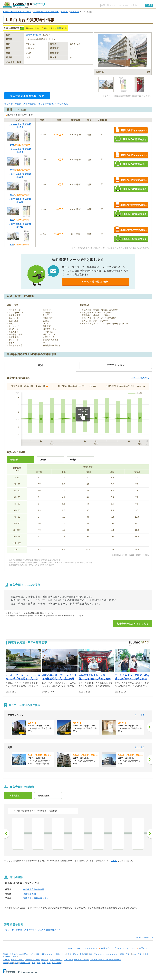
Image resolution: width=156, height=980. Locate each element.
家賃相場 (83, 954)
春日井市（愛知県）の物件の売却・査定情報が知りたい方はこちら (36, 104)
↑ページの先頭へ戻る (145, 938)
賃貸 (59, 28)
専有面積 (14, 460)
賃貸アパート (61, 954)
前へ (7, 834)
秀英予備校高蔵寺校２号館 (36, 898)
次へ (149, 834)
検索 (150, 5)
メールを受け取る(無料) (96, 282)
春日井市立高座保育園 (34, 889)
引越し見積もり (56, 960)
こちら (114, 861)
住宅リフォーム (18, 960)
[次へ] (149, 727)
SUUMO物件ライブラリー (46, 12)
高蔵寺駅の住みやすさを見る (132, 624)
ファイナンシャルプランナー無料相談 (105, 960)
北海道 (5, 963)
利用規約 (105, 948)
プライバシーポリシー (124, 948)
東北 (11, 963)
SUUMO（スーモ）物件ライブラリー (25, 5)
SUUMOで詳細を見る (131, 139)
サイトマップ (91, 948)
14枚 (12, 145)
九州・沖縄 (56, 963)
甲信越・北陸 (25, 963)
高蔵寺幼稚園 (29, 894)
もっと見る (139, 715)
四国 (44, 963)
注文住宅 (6, 960)
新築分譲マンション (97, 954)
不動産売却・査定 (33, 960)
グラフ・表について (140, 378)
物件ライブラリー (82, 960)
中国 (49, 963)
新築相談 (45, 960)
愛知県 (64, 12)
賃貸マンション (48, 954)
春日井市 (75, 12)
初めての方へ (74, 948)
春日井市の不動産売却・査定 (27, 96)
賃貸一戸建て (73, 954)
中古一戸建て (138, 954)
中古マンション (112, 954)
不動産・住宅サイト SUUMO (17, 12)
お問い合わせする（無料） (131, 130)
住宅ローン (68, 960)
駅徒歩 (73, 460)
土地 (146, 954)
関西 (39, 963)
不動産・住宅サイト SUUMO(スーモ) (18, 954)
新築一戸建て (126, 954)
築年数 (43, 460)
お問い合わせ (145, 948)
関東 (16, 963)
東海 (34, 963)
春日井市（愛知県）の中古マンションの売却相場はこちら (33, 930)
